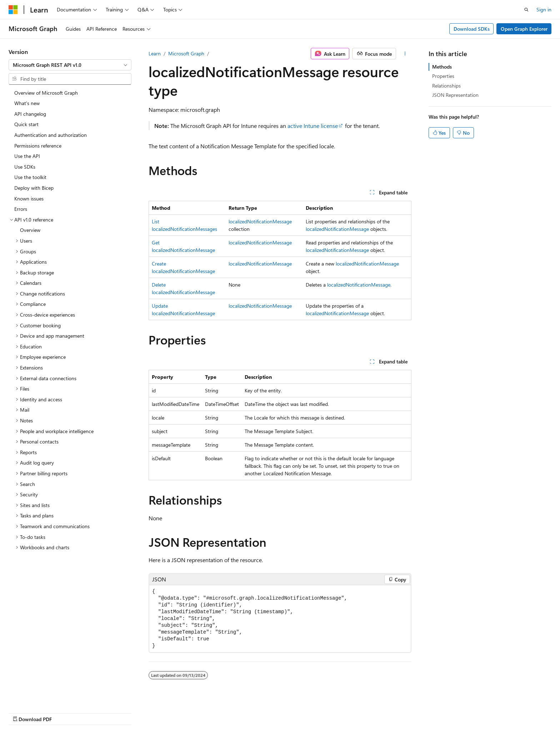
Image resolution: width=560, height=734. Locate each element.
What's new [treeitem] (27, 103)
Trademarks (486, 712)
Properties (443, 76)
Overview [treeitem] (30, 230)
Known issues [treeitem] (29, 199)
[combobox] (70, 65)
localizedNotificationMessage (260, 221)
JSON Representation (455, 95)
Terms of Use (451, 712)
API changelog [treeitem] (30, 114)
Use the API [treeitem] (27, 156)
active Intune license (313, 126)
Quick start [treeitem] (26, 124)
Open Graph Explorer (524, 29)
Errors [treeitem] (21, 209)
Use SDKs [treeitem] (25, 167)
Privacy (415, 712)
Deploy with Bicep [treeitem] (34, 188)
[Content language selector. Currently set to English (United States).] (41, 711)
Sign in (544, 9)
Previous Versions (324, 712)
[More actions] (405, 54)
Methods (442, 67)
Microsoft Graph (186, 53)
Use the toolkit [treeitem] (30, 177)
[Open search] (526, 10)
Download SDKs (472, 29)
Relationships (446, 86)
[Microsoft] (13, 10)
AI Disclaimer (282, 712)
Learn (155, 53)
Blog (356, 712)
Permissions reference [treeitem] (38, 146)
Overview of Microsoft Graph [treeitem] (46, 93)
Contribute (386, 712)
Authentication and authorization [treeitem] (51, 135)
